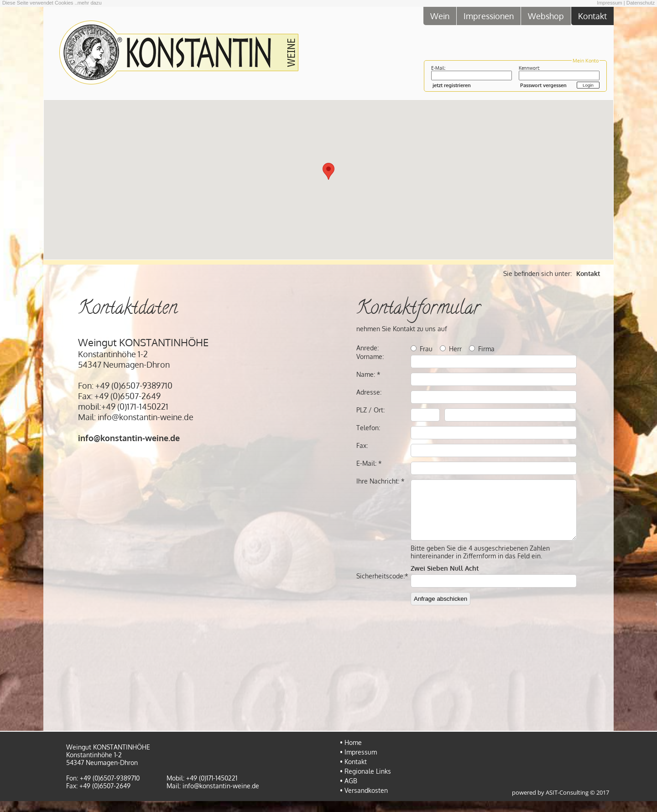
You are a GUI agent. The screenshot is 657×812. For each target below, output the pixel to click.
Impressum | (611, 3)
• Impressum (358, 763)
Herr (455, 349)
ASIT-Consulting (567, 804)
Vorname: (370, 357)
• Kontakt (353, 773)
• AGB (349, 792)
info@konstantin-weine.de (221, 797)
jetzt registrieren (452, 85)
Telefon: (368, 428)
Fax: (362, 445)
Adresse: (369, 392)
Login (588, 85)
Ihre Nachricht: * (381, 481)
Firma (486, 349)
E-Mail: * (369, 463)
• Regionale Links (365, 782)
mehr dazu (90, 3)
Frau (426, 349)
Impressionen (489, 16)
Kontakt (592, 16)
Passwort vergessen (543, 85)
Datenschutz (641, 3)
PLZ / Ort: (370, 410)
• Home (351, 753)
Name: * (368, 374)
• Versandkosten (364, 801)
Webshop (546, 16)
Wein (440, 16)
